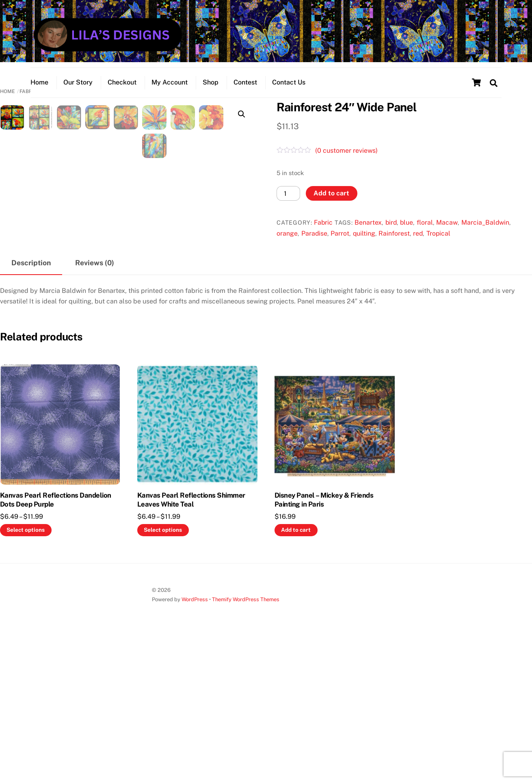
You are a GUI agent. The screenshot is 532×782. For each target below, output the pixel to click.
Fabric (323, 230)
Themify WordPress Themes (246, 745)
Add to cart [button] (296, 675)
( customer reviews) (346, 158)
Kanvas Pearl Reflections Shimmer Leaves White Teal (191, 645)
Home (39, 88)
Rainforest (394, 241)
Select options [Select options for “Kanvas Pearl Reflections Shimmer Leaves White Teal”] (163, 675)
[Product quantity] (288, 201)
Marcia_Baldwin (485, 230)
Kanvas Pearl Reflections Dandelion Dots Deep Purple (56, 645)
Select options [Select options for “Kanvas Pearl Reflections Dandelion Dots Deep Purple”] (26, 675)
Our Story (78, 88)
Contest (245, 88)
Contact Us (289, 88)
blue (407, 230)
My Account (170, 88)
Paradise (314, 241)
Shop (211, 88)
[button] (242, 122)
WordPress (195, 745)
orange (287, 241)
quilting (364, 241)
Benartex (368, 230)
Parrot (340, 241)
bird (391, 230)
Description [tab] (31, 408)
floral (425, 230)
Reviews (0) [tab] (95, 408)
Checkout (122, 88)
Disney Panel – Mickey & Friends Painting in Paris (324, 645)
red (418, 241)
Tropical (438, 241)
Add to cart (331, 201)
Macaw (447, 230)
